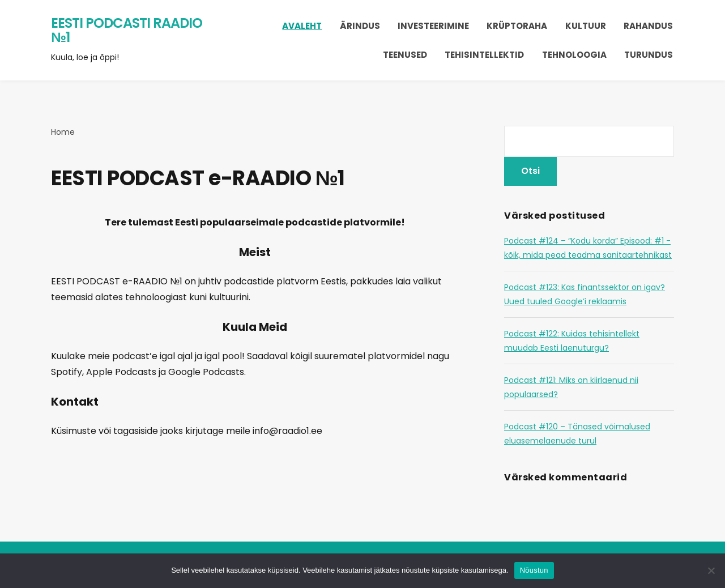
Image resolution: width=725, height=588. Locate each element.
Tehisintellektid (484, 55)
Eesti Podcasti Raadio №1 (127, 30)
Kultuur (586, 26)
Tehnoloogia (574, 55)
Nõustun (534, 570)
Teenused (405, 55)
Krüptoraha (517, 26)
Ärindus (360, 26)
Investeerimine (433, 26)
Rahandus (648, 26)
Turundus (649, 55)
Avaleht (302, 26)
